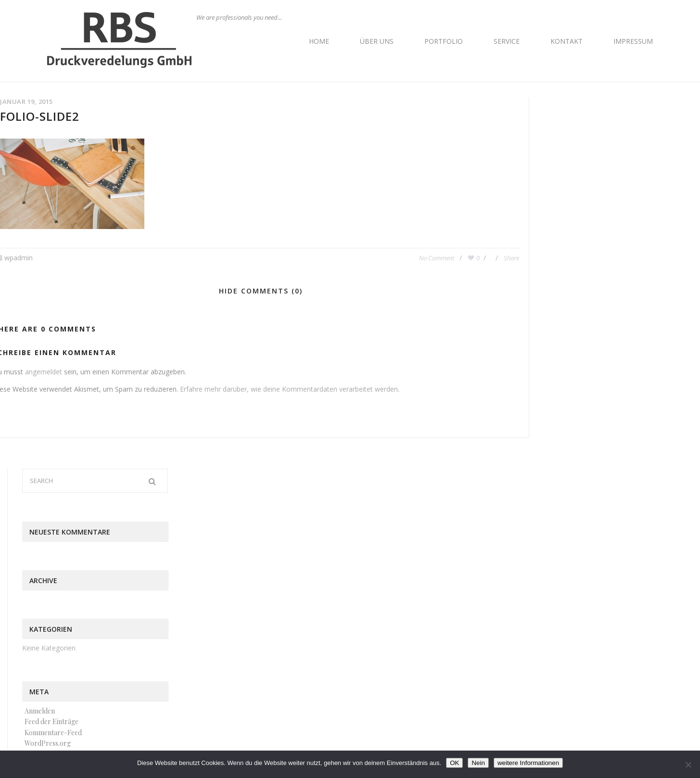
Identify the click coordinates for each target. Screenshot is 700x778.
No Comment (437, 258)
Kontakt (566, 41)
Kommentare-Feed (53, 733)
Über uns (377, 41)
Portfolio (444, 41)
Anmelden (40, 711)
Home (319, 41)
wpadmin (19, 258)
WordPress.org (48, 743)
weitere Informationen (528, 763)
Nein (478, 763)
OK (454, 763)
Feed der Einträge (51, 721)
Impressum (633, 41)
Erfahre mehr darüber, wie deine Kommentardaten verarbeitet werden (289, 389)
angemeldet (44, 372)
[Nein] (688, 765)
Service (507, 41)
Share (511, 258)
